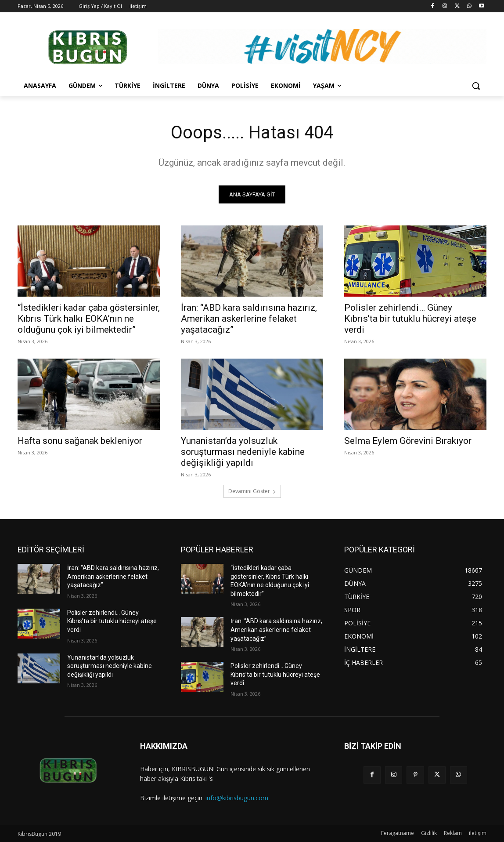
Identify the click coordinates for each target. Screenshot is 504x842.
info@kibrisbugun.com (237, 798)
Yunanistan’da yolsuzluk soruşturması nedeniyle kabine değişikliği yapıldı (243, 452)
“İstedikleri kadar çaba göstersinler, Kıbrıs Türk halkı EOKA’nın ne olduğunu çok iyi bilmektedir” (89, 319)
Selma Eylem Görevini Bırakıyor (408, 441)
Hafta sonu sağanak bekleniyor (80, 441)
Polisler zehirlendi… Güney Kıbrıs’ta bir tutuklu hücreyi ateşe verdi (410, 319)
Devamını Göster (252, 491)
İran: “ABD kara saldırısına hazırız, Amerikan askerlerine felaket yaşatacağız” (249, 319)
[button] (476, 86)
